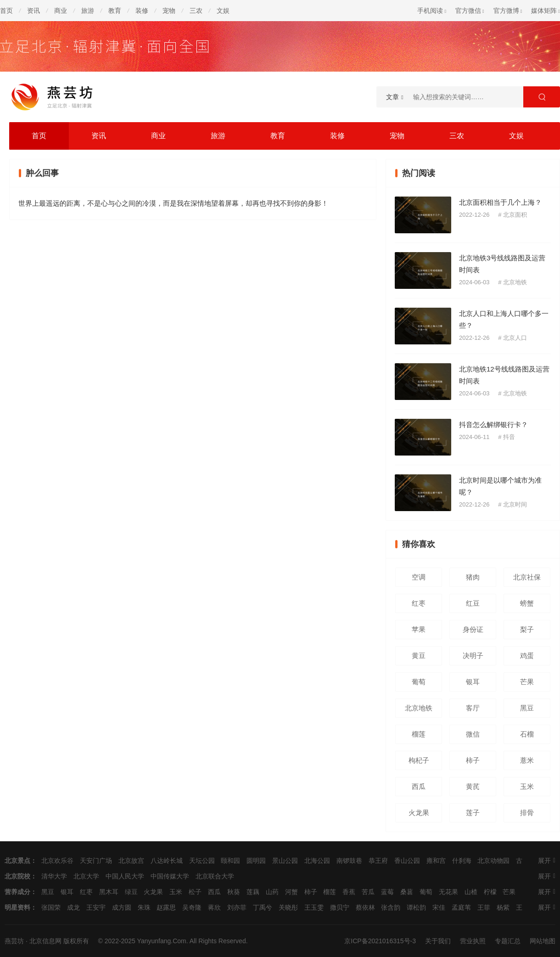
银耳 (473, 682)
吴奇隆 (192, 907)
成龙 (73, 907)
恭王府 (378, 861)
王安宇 (96, 907)
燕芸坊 (14, 941)
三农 (196, 11)
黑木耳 (109, 892)
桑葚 (407, 892)
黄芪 (473, 786)
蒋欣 (214, 907)
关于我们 (438, 941)
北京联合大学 (215, 876)
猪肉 (473, 577)
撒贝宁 (340, 907)
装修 (142, 11)
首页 (6, 11)
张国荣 (51, 907)
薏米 (527, 760)
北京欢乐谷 (57, 861)
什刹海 (462, 861)
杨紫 (503, 907)
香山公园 (407, 861)
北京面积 (515, 215)
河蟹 (291, 892)
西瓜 (419, 786)
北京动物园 (493, 861)
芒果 (527, 682)
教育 (115, 11)
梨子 (527, 629)
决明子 (473, 656)
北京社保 (527, 577)
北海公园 (317, 861)
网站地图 (543, 941)
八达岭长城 (167, 861)
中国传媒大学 (170, 876)
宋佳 (439, 907)
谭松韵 (416, 907)
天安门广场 (96, 861)
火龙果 (419, 813)
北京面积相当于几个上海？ (500, 202)
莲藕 (253, 892)
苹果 (419, 629)
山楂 (471, 892)
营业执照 (473, 941)
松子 (195, 892)
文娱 (223, 11)
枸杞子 (419, 760)
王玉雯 (314, 907)
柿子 (473, 760)
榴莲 (419, 734)
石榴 (527, 734)
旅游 (88, 11)
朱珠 (144, 907)
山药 (272, 892)
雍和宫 (436, 861)
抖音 (509, 437)
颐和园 (230, 861)
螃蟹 (527, 603)
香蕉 (349, 892)
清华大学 (54, 876)
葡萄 (419, 682)
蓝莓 (387, 892)
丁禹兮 (263, 907)
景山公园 (285, 861)
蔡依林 (365, 907)
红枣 (419, 603)
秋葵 (234, 892)
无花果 (448, 892)
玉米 (527, 786)
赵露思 (166, 907)
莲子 (473, 813)
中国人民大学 (125, 876)
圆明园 (256, 861)
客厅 (473, 708)
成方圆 (122, 907)
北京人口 (515, 338)
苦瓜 (368, 892)
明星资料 (17, 907)
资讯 (34, 11)
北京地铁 (515, 282)
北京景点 (17, 861)
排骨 (527, 813)
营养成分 (17, 892)
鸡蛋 (527, 656)
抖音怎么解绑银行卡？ (493, 425)
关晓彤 (288, 907)
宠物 (169, 11)
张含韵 (391, 907)
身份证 (473, 629)
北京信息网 (45, 941)
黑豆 (527, 708)
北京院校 (17, 876)
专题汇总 (508, 941)
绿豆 (131, 892)
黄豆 (419, 656)
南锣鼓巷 (349, 861)
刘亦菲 (237, 907)
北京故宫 (131, 861)
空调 (419, 577)
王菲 (484, 907)
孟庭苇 (461, 907)
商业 (61, 11)
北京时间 (515, 504)
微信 (473, 734)
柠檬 (490, 892)
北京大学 (86, 876)
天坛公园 (202, 861)
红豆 (473, 603)
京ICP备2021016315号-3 (380, 941)
